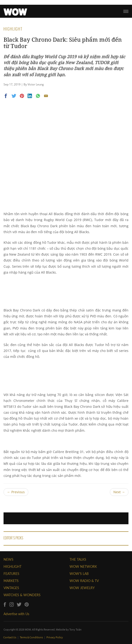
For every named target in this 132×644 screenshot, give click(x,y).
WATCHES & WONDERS (22, 595)
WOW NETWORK (83, 566)
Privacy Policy (55, 637)
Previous (16, 492)
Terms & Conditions (32, 637)
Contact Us (10, 637)
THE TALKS (78, 559)
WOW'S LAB (79, 574)
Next (119, 492)
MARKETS (11, 581)
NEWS (8, 559)
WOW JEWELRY (82, 588)
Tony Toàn (75, 629)
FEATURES (11, 574)
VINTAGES (11, 588)
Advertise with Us (16, 614)
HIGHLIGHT (12, 566)
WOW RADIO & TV (84, 581)
